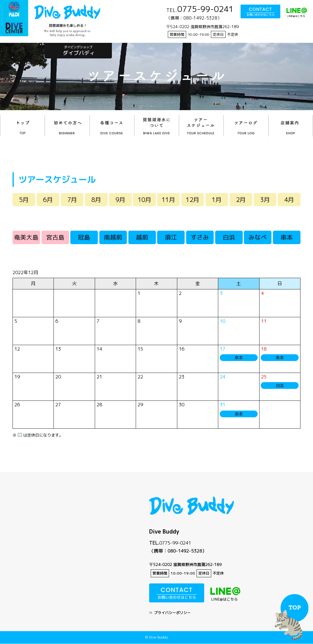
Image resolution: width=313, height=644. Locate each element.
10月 (145, 200)
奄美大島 (26, 238)
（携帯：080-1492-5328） (178, 551)
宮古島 (55, 238)
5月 (24, 200)
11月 (168, 200)
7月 (72, 200)
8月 (96, 200)
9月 (120, 200)
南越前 (113, 238)
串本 (287, 238)
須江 (171, 238)
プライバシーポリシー (172, 613)
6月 (48, 200)
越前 (142, 238)
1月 (217, 200)
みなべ (258, 238)
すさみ (200, 238)
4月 (289, 200)
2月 (241, 200)
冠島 (84, 238)
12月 (193, 200)
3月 (265, 200)
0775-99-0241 (175, 543)
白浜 (229, 238)
